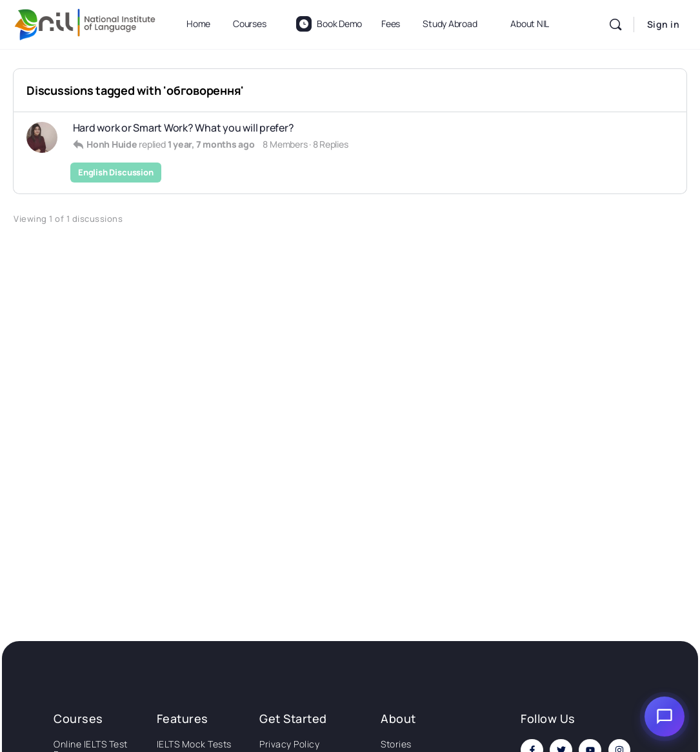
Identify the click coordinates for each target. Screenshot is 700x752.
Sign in (664, 24)
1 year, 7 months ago (211, 144)
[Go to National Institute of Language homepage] (85, 22)
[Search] (615, 25)
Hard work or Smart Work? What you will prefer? (184, 128)
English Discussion (116, 172)
